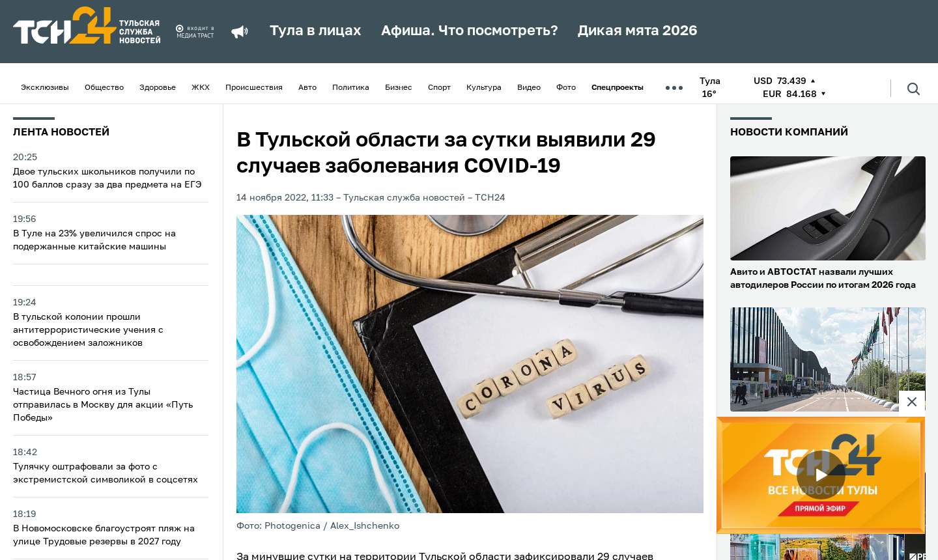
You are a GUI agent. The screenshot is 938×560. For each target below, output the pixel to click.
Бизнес (399, 88)
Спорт (439, 88)
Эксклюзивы (45, 88)
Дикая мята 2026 (638, 31)
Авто (307, 88)
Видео (529, 88)
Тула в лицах (316, 31)
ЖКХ (201, 88)
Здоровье (158, 88)
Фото (566, 88)
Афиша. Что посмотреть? (470, 31)
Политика (351, 88)
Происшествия (254, 88)
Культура (484, 88)
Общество (104, 88)
